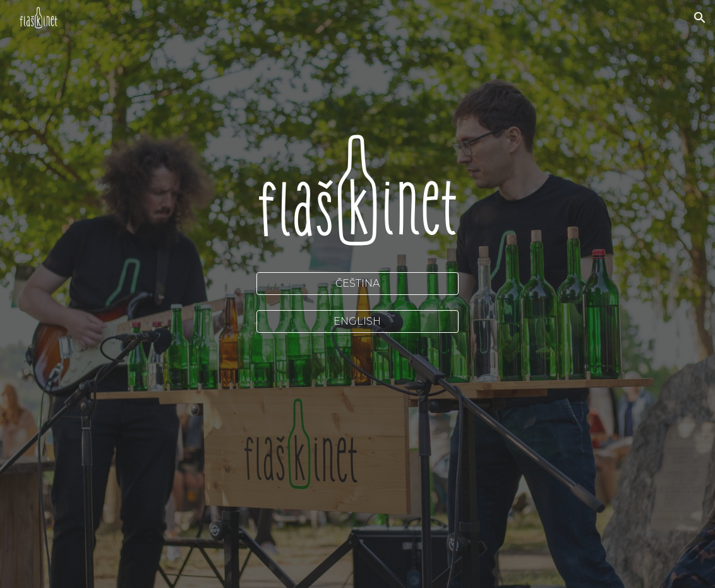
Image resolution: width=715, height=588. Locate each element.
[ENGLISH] (357, 321)
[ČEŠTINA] (357, 283)
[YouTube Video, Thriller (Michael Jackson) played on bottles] (357, 406)
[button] (700, 18)
